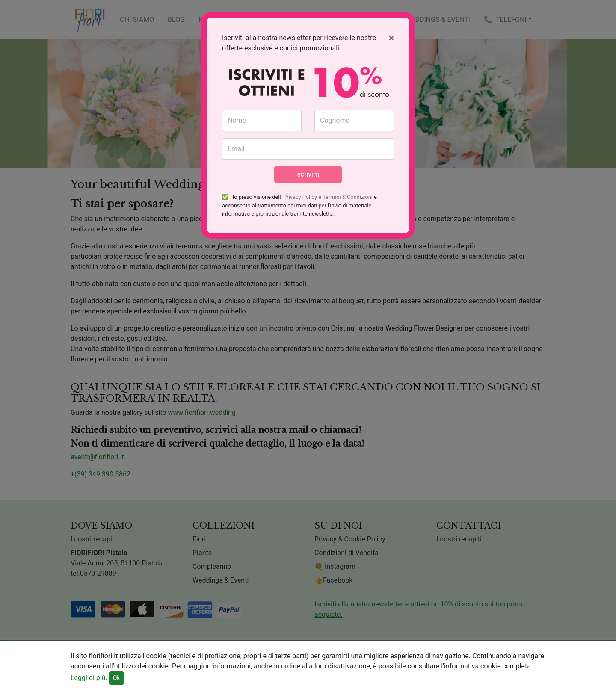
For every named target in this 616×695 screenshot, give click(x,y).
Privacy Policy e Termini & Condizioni (328, 197)
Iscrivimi (308, 174)
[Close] (391, 38)
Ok (117, 678)
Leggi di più (88, 678)
